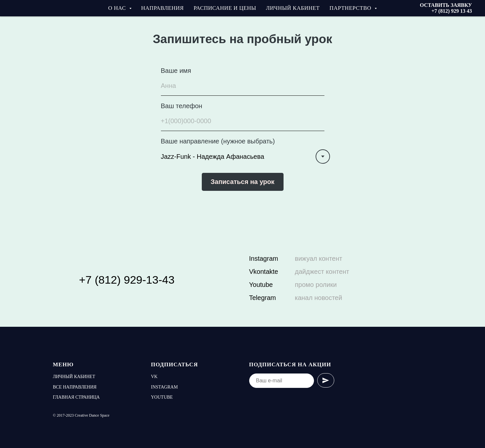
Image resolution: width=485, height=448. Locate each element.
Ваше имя (176, 71)
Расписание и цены (225, 8)
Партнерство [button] (351, 8)
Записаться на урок (242, 182)
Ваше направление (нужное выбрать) (218, 141)
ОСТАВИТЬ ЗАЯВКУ (446, 5)
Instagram (264, 258)
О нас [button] (118, 8)
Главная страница (76, 397)
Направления (163, 8)
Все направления (75, 387)
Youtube (261, 285)
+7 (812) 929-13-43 (127, 280)
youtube (162, 397)
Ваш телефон (182, 106)
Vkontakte (264, 272)
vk (154, 377)
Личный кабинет (293, 8)
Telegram (263, 298)
